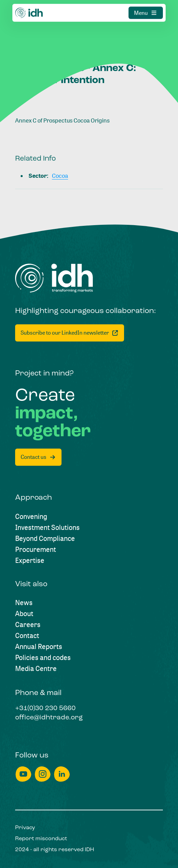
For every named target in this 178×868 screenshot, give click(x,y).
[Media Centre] (36, 669)
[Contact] (27, 636)
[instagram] (43, 774)
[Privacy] (25, 828)
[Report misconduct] (41, 839)
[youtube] (23, 774)
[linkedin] (62, 774)
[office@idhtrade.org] (49, 718)
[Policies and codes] (43, 658)
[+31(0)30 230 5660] (45, 709)
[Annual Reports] (39, 647)
